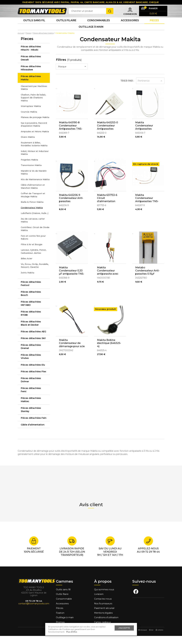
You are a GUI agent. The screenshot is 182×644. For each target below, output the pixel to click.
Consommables (99, 26)
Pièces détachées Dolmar (31, 388)
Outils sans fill (63, 598)
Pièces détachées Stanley (31, 418)
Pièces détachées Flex (33, 380)
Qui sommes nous (104, 598)
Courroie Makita (29, 120)
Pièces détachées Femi (31, 398)
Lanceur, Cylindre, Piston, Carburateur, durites (34, 259)
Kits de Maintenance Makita (35, 187)
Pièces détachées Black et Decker (31, 331)
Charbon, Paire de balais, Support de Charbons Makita (33, 106)
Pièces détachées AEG (33, 340)
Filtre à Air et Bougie (32, 252)
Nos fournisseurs (103, 612)
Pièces (60, 616)
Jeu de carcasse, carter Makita (33, 228)
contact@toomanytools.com (34, 612)
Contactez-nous (103, 607)
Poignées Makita (29, 168)
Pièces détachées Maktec (31, 408)
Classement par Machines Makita (34, 96)
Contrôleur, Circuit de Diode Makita (35, 237)
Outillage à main (91, 34)
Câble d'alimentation (33, 433)
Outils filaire (62, 602)
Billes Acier (27, 267)
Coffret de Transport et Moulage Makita (33, 203)
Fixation (60, 621)
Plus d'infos (72, 632)
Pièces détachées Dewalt (31, 66)
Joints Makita (28, 281)
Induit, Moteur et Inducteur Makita (35, 161)
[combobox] (72, 75)
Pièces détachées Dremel (31, 355)
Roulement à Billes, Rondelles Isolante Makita (34, 152)
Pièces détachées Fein (34, 426)
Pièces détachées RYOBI (31, 321)
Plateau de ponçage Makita (35, 125)
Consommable (64, 607)
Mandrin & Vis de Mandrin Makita (34, 180)
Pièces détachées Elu (33, 373)
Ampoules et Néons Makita (35, 140)
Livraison (99, 602)
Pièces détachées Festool (31, 292)
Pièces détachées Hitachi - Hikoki (31, 56)
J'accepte (124, 628)
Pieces (154, 26)
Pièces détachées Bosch (31, 302)
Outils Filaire (66, 26)
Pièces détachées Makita (31, 86)
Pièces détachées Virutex (31, 365)
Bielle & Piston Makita (32, 210)
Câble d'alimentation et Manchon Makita (33, 194)
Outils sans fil (34, 26)
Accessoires (130, 26)
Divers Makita (28, 145)
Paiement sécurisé (104, 616)
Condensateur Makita (32, 216)
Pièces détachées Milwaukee (31, 76)
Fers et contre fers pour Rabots (33, 245)
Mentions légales (104, 621)
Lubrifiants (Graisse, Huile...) (35, 221)
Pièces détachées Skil (33, 346)
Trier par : (127, 89)
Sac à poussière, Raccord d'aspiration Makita (34, 132)
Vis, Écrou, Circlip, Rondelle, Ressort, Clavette (35, 274)
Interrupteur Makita (31, 114)
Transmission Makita (31, 173)
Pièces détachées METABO (31, 311)
